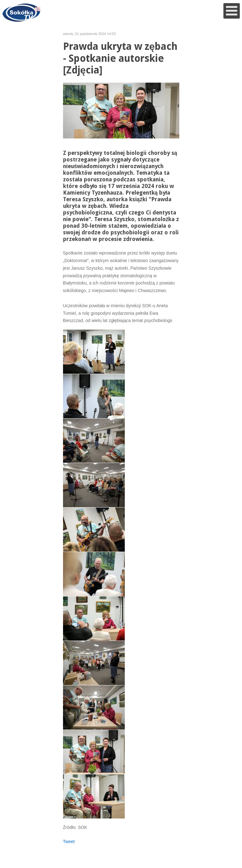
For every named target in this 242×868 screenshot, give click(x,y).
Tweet (69, 842)
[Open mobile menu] (232, 11)
